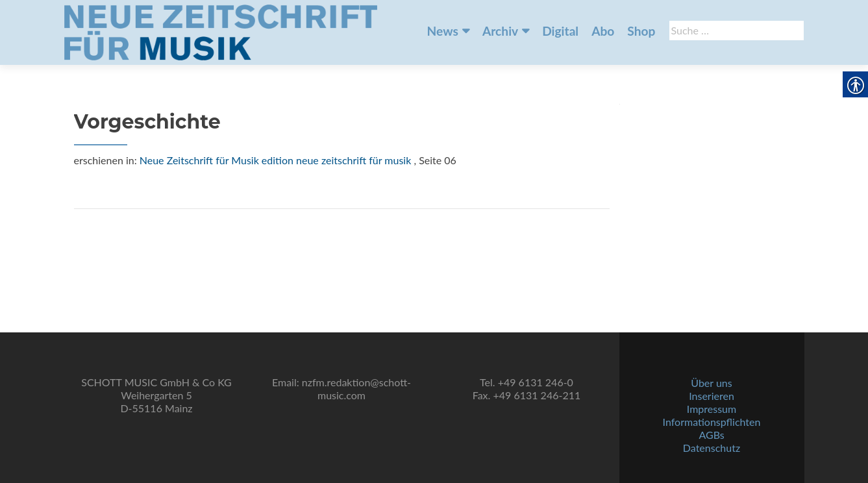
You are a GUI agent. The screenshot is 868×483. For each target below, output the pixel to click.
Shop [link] (641, 31)
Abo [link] (603, 31)
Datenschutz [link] (712, 448)
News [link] (443, 31)
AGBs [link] (711, 435)
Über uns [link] (711, 383)
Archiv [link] (500, 31)
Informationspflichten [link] (712, 422)
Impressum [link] (712, 409)
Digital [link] (560, 31)
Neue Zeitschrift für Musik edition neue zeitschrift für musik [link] (276, 160)
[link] (221, 31)
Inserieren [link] (712, 396)
